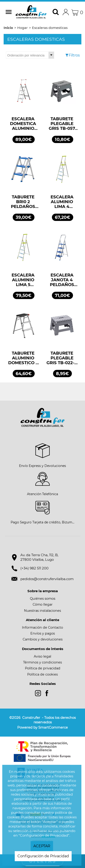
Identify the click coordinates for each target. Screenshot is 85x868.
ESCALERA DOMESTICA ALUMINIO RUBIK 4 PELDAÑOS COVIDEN (23, 124)
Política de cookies (42, 674)
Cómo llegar (43, 604)
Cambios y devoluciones (43, 639)
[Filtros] (68, 55)
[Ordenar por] (30, 55)
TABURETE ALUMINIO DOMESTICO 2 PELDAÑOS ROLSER (23, 358)
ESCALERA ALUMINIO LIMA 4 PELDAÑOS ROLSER (62, 202)
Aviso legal (42, 656)
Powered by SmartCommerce (42, 727)
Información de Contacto (42, 627)
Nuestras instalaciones (42, 611)
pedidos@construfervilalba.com (47, 579)
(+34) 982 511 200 (34, 568)
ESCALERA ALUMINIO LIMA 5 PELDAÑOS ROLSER (23, 280)
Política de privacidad (43, 668)
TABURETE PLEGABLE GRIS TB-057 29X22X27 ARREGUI (62, 124)
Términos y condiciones (42, 662)
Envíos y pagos (43, 633)
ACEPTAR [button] (42, 846)
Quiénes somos (43, 599)
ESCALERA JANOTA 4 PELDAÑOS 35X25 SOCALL (62, 280)
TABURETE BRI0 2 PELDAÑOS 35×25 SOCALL (23, 202)
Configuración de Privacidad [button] (43, 856)
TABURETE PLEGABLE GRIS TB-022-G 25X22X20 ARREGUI (62, 358)
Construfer (31, 13)
